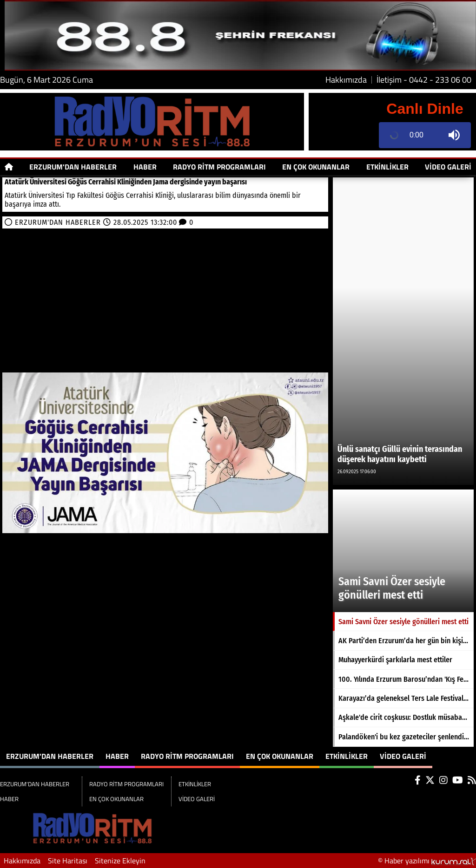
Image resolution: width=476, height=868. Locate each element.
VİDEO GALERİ (448, 167)
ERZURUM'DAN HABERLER (73, 167)
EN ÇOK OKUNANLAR (316, 167)
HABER (145, 167)
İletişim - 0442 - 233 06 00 (424, 80)
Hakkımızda (346, 80)
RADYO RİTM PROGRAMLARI (219, 167)
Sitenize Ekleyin (120, 861)
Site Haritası (68, 861)
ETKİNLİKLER (387, 167)
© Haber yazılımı (427, 861)
